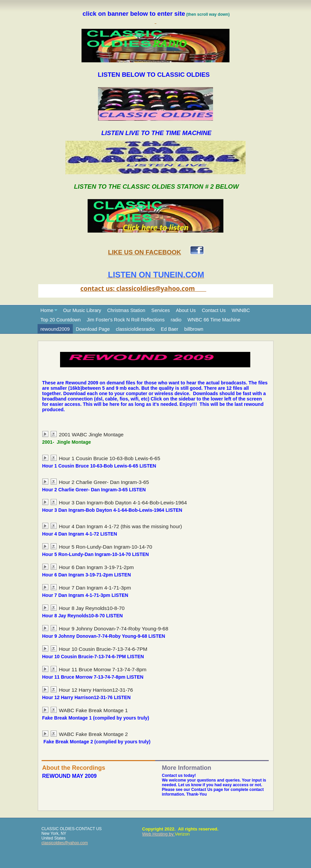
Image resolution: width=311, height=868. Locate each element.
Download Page (93, 329)
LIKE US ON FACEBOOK (145, 252)
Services (161, 310)
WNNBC (241, 310)
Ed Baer (169, 329)
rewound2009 (55, 329)
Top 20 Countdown (61, 320)
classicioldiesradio (135, 329)
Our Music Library (82, 310)
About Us (186, 310)
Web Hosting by (159, 834)
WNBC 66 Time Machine (214, 320)
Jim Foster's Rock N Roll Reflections (126, 320)
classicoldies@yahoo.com (65, 843)
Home (47, 310)
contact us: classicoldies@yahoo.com (143, 288)
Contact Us (214, 310)
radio (176, 320)
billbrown (194, 329)
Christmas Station (126, 310)
